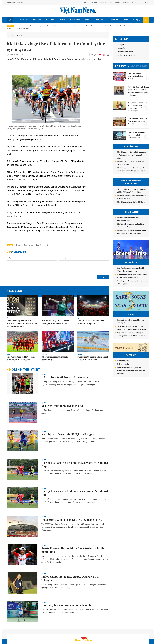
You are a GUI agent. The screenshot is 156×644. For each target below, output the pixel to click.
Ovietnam (126, 2)
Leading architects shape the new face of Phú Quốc (132, 287)
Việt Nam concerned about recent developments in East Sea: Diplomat (131, 343)
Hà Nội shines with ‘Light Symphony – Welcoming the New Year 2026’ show (132, 155)
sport (46, 245)
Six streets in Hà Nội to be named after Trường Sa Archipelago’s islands (132, 337)
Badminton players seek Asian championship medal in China (56, 305)
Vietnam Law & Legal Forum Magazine (98, 2)
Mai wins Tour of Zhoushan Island (62, 389)
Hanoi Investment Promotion (72, 26)
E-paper (121, 39)
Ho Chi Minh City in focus (124, 26)
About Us (135, 2)
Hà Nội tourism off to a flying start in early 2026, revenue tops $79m (132, 232)
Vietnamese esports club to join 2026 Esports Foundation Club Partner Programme (22, 307)
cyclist (38, 245)
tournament (29, 245)
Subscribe (121, 48)
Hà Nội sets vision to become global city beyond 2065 (131, 219)
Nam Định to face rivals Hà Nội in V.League (68, 417)
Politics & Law (22, 20)
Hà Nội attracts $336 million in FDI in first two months (132, 197)
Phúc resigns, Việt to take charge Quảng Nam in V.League (70, 562)
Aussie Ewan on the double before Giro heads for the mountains (73, 533)
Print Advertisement (126, 52)
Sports (88, 20)
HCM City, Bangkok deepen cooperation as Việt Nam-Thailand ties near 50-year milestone (139, 91)
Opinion (115, 20)
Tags (10, 245)
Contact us (124, 631)
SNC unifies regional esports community (55, 342)
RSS (148, 631)
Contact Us (145, 2)
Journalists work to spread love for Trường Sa (131, 330)
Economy (37, 20)
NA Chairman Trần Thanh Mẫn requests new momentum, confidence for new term (138, 107)
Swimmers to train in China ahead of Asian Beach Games (93, 342)
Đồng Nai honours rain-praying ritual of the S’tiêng (137, 76)
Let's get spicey (123, 384)
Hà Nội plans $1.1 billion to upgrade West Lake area (131, 163)
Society (62, 20)
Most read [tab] (139, 66)
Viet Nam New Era (26, 26)
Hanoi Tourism (92, 26)
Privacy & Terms (137, 631)
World (126, 20)
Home (11, 35)
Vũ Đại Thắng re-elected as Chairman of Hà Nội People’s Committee (132, 191)
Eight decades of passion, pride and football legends (91, 305)
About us (113, 631)
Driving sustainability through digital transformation (136, 135)
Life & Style (75, 20)
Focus (10, 26)
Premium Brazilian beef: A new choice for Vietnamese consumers (132, 281)
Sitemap (104, 631)
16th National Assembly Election (18, 29)
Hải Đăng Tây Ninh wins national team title (68, 588)
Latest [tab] (120, 66)
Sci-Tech (50, 20)
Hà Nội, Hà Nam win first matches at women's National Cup (75, 448)
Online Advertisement (126, 55)
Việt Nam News (78, 11)
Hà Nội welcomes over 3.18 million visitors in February (131, 225)
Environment (101, 20)
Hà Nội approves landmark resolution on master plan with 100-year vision (132, 169)
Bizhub (117, 2)
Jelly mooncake (123, 388)
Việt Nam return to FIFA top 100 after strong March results (21, 342)
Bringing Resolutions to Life (47, 26)
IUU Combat (106, 26)
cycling (19, 245)
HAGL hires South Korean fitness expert (66, 361)
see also (16, 274)
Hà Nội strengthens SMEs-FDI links (131, 202)
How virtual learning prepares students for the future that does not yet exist (131, 394)
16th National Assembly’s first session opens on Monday (137, 121)
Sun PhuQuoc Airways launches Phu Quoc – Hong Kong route (131, 274)
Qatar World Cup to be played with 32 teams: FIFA (72, 503)
